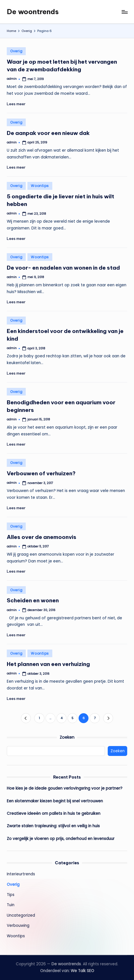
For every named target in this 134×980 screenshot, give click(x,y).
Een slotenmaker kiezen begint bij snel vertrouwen (55, 801)
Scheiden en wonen (33, 600)
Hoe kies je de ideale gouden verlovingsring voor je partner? (65, 788)
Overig (16, 51)
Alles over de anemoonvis (42, 537)
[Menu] (124, 12)
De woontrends (33, 12)
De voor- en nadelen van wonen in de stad (63, 268)
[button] (26, 718)
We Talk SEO (82, 971)
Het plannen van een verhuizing (48, 664)
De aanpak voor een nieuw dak (48, 133)
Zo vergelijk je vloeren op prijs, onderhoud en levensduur (61, 839)
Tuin (11, 905)
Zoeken (67, 737)
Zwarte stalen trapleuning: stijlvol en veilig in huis (53, 826)
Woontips (40, 186)
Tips (11, 895)
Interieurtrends (21, 874)
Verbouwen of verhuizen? (41, 473)
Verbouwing (18, 926)
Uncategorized (21, 915)
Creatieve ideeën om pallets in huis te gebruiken (54, 814)
